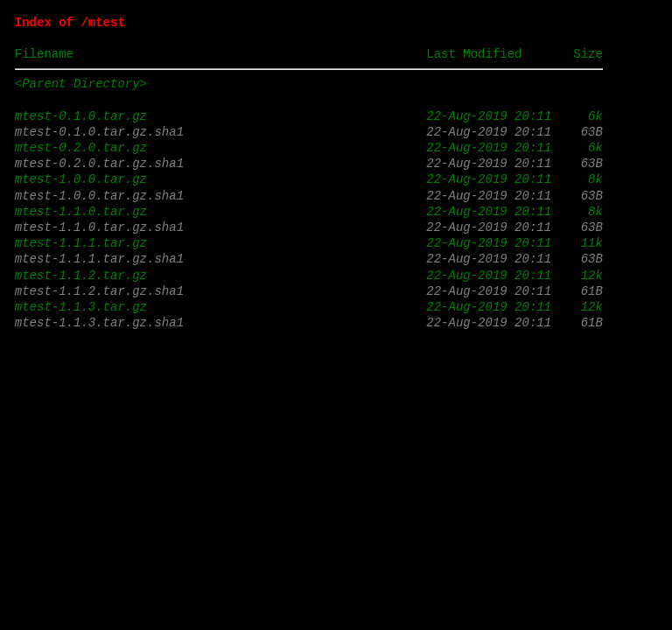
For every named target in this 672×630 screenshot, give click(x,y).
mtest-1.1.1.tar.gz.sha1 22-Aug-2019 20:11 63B (309, 259)
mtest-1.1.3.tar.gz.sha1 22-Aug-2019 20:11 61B (309, 322)
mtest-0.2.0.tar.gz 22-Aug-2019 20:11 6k (309, 147)
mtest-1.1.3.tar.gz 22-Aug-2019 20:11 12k (309, 307)
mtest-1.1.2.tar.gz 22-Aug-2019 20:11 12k (309, 275)
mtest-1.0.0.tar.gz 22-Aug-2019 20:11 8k (309, 179)
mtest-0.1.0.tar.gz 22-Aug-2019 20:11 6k (309, 116)
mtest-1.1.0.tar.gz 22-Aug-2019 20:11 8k (309, 211)
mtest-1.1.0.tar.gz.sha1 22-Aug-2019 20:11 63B (309, 227)
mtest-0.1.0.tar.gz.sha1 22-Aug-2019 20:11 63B (309, 132)
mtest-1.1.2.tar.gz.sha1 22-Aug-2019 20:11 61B (309, 291)
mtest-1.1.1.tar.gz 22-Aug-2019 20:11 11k (309, 243)
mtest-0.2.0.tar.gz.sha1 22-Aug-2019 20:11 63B (309, 163)
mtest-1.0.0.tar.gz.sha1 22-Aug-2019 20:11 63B (309, 196)
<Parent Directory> (81, 84)
